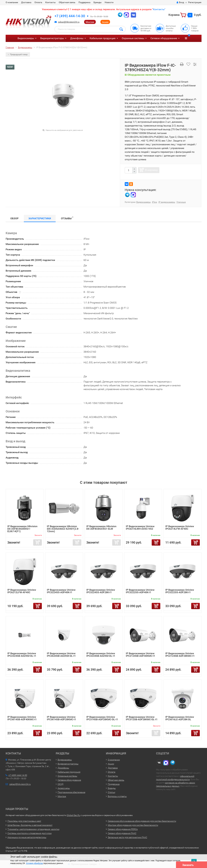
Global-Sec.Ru (73, 815)
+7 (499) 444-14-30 (70, 16)
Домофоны (77, 38)
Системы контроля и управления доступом (30, 833)
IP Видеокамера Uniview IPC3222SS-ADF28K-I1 (180, 591)
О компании (12, 2)
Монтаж (90, 22)
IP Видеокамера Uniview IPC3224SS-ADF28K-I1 (101, 591)
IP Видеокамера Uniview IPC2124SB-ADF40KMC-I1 (140, 655)
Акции (105, 22)
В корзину (151, 170)
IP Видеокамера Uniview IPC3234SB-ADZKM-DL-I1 (101, 655)
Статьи (111, 792)
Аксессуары (64, 788)
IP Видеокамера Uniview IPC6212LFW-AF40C (22, 591)
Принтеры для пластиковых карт (24, 821)
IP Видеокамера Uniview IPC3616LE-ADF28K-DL (180, 718)
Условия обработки (34, 863)
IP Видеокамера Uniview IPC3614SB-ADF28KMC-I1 (62, 718)
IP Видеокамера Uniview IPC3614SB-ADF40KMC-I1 (22, 718)
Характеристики (40, 218)
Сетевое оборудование (164, 38)
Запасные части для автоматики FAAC (127, 837)
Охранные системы (133, 38)
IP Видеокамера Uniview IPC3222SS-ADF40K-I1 (140, 591)
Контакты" (159, 9)
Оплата (38, 2)
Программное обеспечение (71, 792)
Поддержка (84, 2)
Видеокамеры (26, 38)
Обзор (14, 218)
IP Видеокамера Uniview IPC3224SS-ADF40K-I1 (61, 591)
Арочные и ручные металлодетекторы (27, 837)
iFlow (155, 202)
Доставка (26, 2)
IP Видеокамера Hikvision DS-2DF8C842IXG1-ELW (101, 528)
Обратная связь (67, 2)
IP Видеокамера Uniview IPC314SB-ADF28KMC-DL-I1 (102, 718)
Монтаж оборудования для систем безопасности (133, 825)
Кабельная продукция (103, 38)
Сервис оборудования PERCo (123, 829)
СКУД (60, 784)
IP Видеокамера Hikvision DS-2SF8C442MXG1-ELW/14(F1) (22, 529)
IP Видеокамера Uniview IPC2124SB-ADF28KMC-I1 (180, 655)
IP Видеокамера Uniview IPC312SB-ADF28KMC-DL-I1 (142, 718)
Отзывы (67, 218)
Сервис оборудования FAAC (122, 833)
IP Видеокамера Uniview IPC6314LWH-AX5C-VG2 (140, 528)
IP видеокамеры (167, 202)
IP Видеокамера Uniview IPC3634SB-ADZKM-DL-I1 (61, 655)
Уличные (181, 202)
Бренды (98, 2)
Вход (180, 2)
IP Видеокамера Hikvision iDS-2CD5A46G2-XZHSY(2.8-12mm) (63, 529)
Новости (109, 2)
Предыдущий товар (18, 54)
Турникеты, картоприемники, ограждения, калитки (33, 829)
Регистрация (195, 2)
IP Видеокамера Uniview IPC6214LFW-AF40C (180, 528)
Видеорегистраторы (52, 38)
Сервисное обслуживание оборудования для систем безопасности (142, 821)
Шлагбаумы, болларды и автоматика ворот (30, 825)
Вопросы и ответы (117, 796)
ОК (194, 861)
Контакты (50, 2)
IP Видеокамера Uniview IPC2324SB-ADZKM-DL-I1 (22, 655)
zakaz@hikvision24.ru (69, 22)
